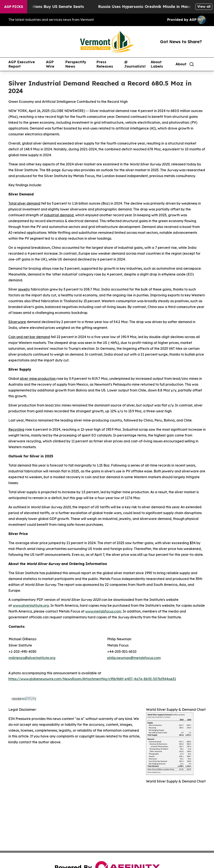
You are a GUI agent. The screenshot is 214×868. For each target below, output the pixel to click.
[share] (203, 64)
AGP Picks (14, 7)
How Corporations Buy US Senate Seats (49, 7)
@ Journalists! (135, 64)
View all (204, 6)
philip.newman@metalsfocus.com (134, 658)
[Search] (192, 64)
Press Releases (105, 64)
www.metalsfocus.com (103, 611)
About (181, 64)
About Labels (157, 64)
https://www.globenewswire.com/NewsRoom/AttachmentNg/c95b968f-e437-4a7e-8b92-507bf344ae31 (92, 679)
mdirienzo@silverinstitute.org (32, 658)
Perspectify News (76, 64)
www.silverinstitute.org (31, 605)
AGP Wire (50, 64)
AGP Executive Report (22, 64)
